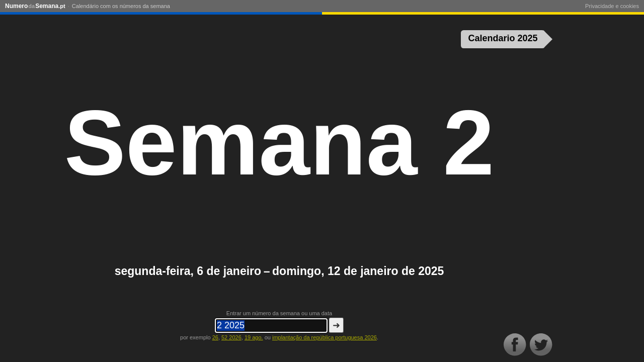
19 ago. (254, 337)
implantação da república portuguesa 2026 (325, 337)
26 (215, 337)
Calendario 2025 (503, 38)
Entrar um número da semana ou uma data (279, 313)
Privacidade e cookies (612, 6)
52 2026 (231, 337)
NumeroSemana (35, 6)
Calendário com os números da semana (121, 6)
